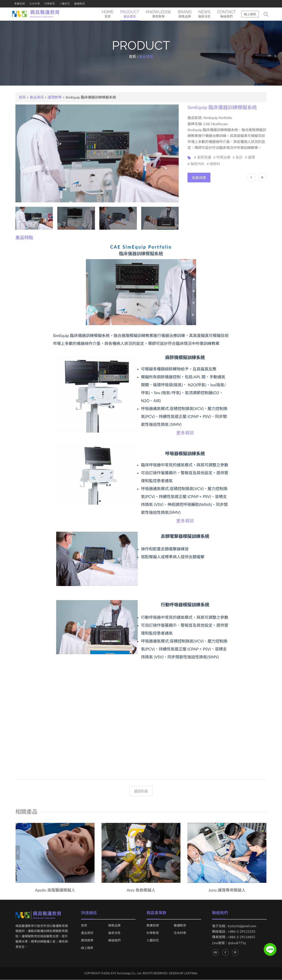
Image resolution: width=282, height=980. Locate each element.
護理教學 (55, 97)
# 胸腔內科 (196, 164)
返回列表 (141, 791)
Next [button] (264, 853)
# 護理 (250, 157)
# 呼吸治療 (222, 157)
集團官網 (20, 4)
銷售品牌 (114, 925)
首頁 (132, 57)
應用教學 (87, 940)
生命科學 (35, 4)
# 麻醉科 (213, 164)
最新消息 (114, 933)
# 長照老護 (203, 157)
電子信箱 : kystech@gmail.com (234, 926)
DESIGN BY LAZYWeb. (183, 973)
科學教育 (50, 4)
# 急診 (238, 157)
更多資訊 (185, 433)
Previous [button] (18, 853)
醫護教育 (80, 4)
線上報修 (250, 14)
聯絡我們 (114, 940)
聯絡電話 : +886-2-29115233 (234, 931)
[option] (55, 858)
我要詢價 (199, 178)
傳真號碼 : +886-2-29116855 (234, 937)
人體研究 (65, 4)
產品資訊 (37, 97)
